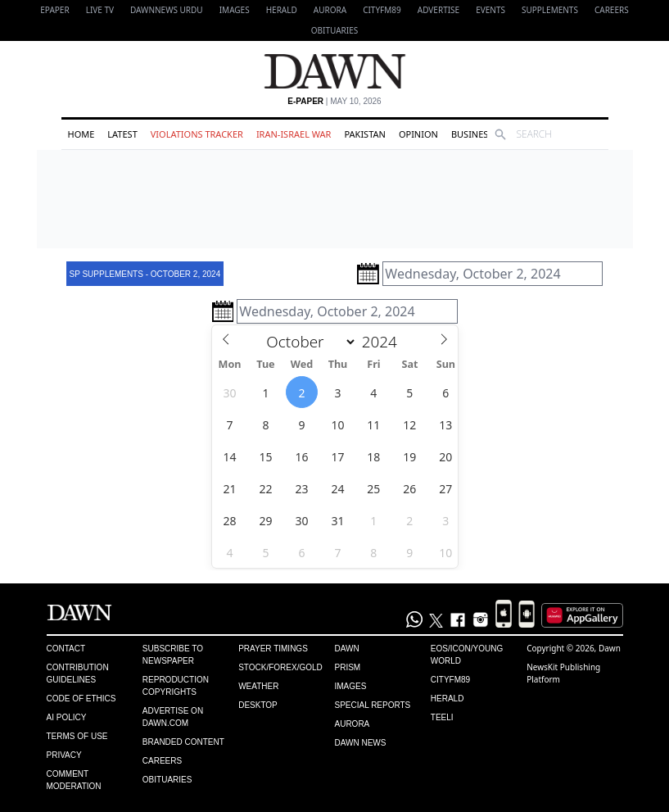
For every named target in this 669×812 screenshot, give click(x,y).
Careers (612, 10)
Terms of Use (77, 736)
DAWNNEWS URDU (167, 10)
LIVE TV (100, 10)
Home (81, 134)
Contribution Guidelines (78, 674)
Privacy (64, 755)
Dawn (346, 649)
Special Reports (372, 705)
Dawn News (360, 743)
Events (490, 10)
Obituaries (335, 30)
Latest (122, 134)
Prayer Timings (273, 649)
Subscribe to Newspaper (173, 655)
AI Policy (67, 717)
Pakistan (364, 134)
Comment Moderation (74, 780)
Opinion (418, 134)
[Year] (384, 342)
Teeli (442, 717)
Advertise (438, 10)
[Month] (308, 342)
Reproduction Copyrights (176, 686)
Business (472, 134)
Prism (347, 667)
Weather (258, 686)
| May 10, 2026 (334, 101)
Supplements (550, 10)
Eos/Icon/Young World (467, 655)
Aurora (330, 10)
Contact (66, 649)
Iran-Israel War (294, 134)
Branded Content (183, 742)
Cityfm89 (450, 680)
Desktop (258, 705)
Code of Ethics (81, 699)
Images (235, 10)
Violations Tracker (197, 134)
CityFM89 (382, 10)
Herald (282, 10)
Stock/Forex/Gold (280, 667)
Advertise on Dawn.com (173, 717)
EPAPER (54, 10)
